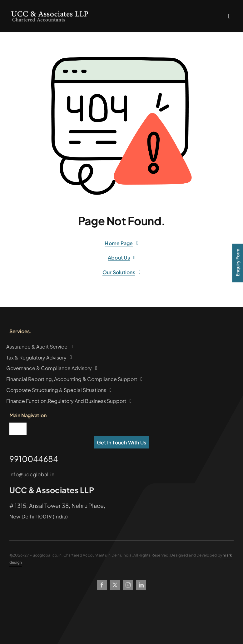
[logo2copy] (50, 13)
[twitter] (115, 585)
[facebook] (102, 585)
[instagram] (128, 585)
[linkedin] (141, 585)
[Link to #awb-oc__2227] (229, 17)
